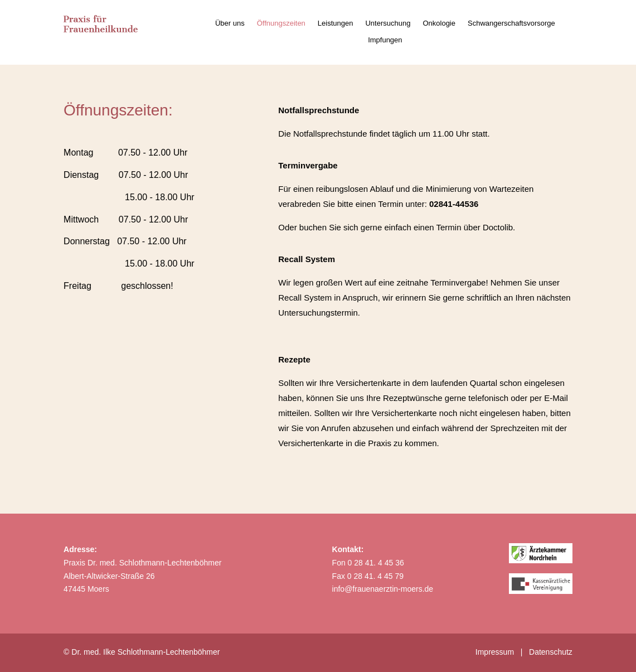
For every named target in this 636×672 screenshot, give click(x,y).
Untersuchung (388, 23)
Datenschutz (551, 652)
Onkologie (439, 23)
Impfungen (385, 40)
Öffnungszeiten (281, 23)
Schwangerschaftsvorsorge (511, 23)
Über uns (230, 23)
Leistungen (336, 23)
